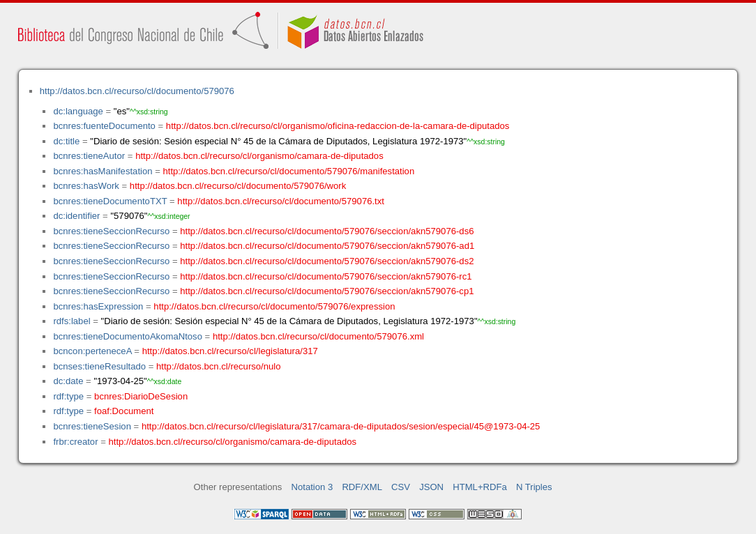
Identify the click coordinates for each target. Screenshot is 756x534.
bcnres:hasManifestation (103, 171)
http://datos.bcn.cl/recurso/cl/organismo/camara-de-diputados (259, 156)
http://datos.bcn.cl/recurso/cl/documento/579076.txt (281, 201)
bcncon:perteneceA (92, 351)
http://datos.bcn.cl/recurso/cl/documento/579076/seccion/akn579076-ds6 (327, 231)
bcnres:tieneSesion (92, 426)
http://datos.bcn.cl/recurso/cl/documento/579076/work (238, 186)
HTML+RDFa (480, 487)
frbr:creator (75, 442)
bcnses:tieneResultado (99, 366)
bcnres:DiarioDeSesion (141, 396)
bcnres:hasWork (86, 186)
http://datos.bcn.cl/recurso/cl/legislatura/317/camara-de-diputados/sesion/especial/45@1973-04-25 (341, 426)
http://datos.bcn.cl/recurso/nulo (219, 366)
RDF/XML (362, 487)
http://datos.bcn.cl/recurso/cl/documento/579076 (137, 91)
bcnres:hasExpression (98, 306)
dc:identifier (76, 216)
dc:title (66, 141)
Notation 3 (312, 487)
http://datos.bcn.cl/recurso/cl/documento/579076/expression (274, 306)
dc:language (78, 111)
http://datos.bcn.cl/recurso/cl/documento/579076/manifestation (288, 171)
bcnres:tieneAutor (89, 156)
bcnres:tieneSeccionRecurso (111, 231)
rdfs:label (71, 321)
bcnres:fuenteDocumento (104, 126)
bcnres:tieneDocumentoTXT (110, 201)
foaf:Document (124, 411)
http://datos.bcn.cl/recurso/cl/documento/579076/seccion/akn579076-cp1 (327, 291)
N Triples (534, 487)
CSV (401, 487)
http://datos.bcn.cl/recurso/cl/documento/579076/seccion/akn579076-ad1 (327, 246)
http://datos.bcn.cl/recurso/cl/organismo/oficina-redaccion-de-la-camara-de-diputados (338, 126)
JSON (431, 487)
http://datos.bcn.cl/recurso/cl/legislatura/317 (230, 351)
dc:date (68, 381)
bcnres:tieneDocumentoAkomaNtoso (128, 336)
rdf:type (68, 396)
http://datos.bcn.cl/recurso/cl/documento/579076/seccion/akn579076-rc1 (326, 276)
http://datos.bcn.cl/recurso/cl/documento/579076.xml (318, 336)
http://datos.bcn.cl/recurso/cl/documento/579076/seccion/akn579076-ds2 (327, 261)
